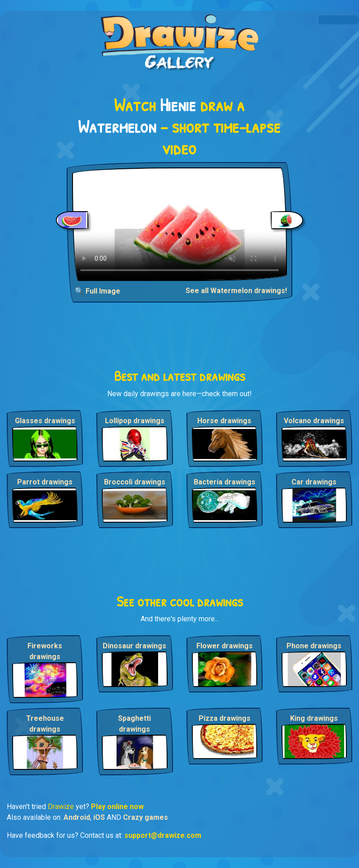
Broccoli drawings (135, 482)
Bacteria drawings (225, 482)
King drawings (314, 718)
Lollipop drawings (135, 421)
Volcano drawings (314, 421)
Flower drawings (225, 646)
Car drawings (314, 482)
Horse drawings (224, 421)
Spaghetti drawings (134, 724)
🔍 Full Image (98, 291)
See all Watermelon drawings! (236, 291)
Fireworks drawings (45, 651)
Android (77, 817)
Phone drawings (314, 646)
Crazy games (145, 817)
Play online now (117, 807)
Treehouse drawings (45, 724)
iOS (99, 817)
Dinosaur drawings (134, 646)
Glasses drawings (45, 421)
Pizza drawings (225, 718)
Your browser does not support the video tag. (179, 224)
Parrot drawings (45, 482)
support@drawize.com (163, 835)
